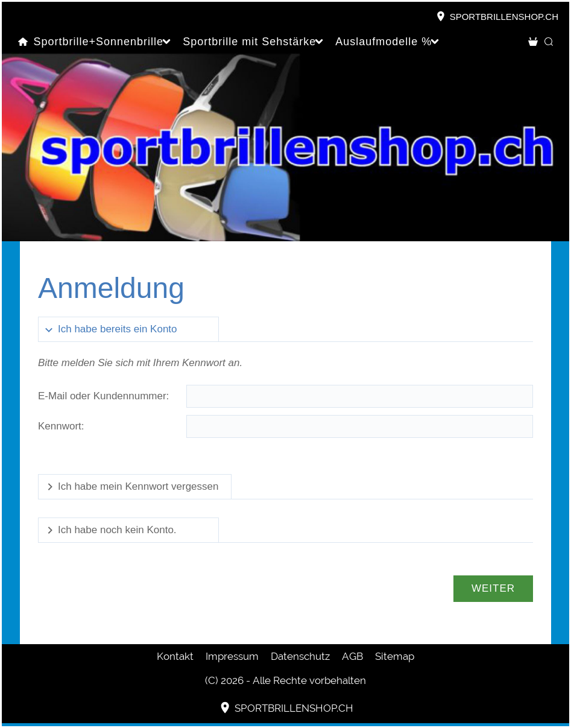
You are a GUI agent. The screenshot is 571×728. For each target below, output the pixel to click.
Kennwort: (61, 426)
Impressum (232, 656)
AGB (352, 656)
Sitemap (395, 656)
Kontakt (175, 656)
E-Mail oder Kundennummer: (103, 396)
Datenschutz (300, 656)
